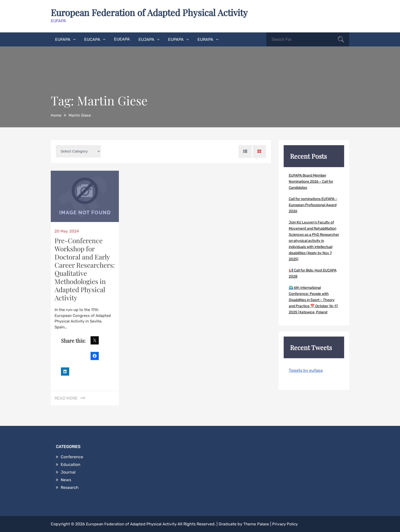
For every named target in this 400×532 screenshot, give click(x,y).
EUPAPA (176, 39)
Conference (72, 457)
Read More (66, 398)
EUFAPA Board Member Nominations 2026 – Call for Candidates (311, 181)
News (66, 480)
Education (71, 464)
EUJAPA (146, 39)
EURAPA (205, 39)
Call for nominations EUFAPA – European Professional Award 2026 (313, 205)
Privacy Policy (292, 524)
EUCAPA (92, 39)
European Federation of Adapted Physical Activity (153, 12)
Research (70, 487)
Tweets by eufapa (306, 370)
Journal (68, 472)
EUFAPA (63, 39)
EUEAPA (122, 39)
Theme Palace (262, 524)
